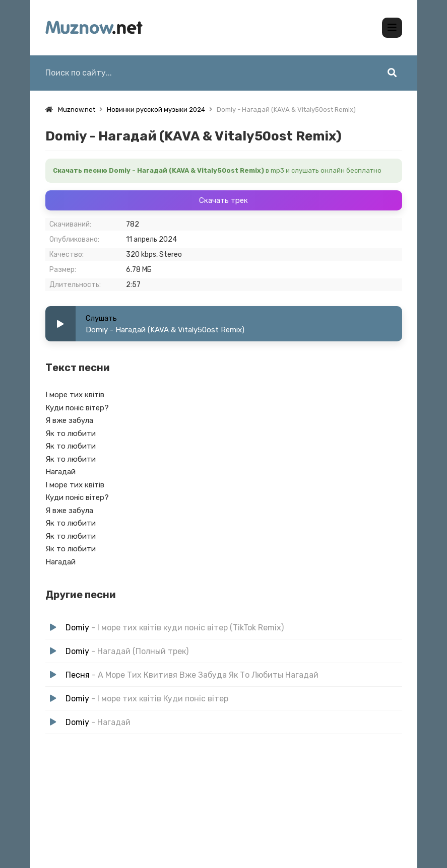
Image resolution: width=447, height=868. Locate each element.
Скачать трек (223, 200)
